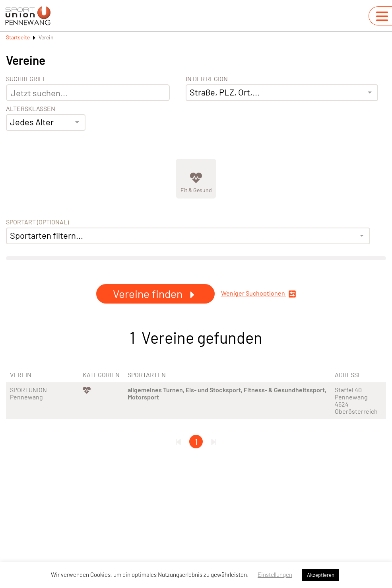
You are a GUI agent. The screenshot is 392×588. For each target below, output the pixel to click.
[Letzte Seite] (213, 442)
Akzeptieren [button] (321, 575)
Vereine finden (155, 294)
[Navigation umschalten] (382, 16)
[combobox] (46, 123)
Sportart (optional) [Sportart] (37, 222)
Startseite (18, 37)
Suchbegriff (26, 79)
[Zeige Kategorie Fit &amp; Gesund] (196, 179)
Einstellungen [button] (275, 574)
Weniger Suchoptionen (259, 294)
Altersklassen (31, 109)
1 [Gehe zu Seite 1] (196, 442)
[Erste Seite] (179, 442)
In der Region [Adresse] (207, 79)
